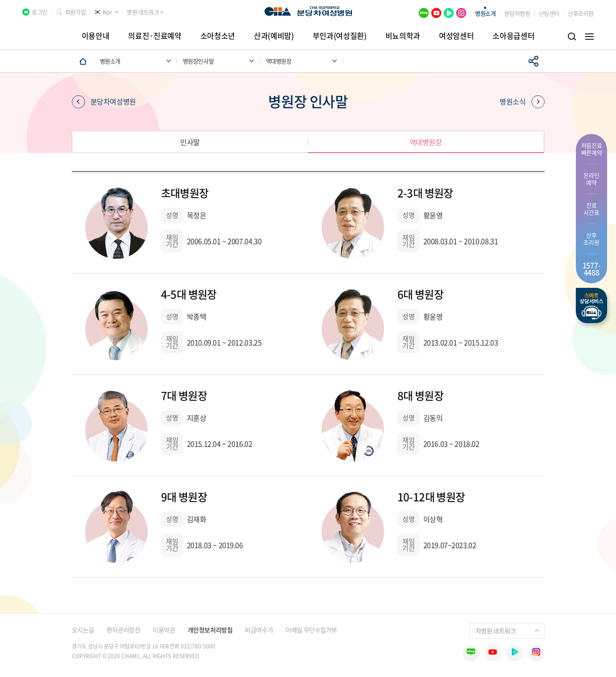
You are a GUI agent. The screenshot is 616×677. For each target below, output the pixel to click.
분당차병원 (517, 13)
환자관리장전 (123, 630)
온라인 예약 (591, 179)
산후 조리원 (591, 239)
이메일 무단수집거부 (311, 630)
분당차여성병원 (104, 102)
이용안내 (96, 35)
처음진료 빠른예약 (592, 149)
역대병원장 (426, 142)
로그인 (39, 12)
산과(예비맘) (274, 35)
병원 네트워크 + (145, 12)
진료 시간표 (591, 209)
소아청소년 (218, 35)
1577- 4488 (592, 269)
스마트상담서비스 (591, 305)
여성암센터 (456, 35)
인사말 (190, 142)
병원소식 (522, 102)
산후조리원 (581, 13)
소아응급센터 (513, 35)
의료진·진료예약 (155, 35)
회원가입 (75, 12)
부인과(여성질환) (340, 35)
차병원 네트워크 (507, 631)
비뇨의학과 (403, 35)
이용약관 (164, 630)
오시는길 (83, 630)
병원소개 (485, 13)
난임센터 (549, 13)
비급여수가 (259, 630)
